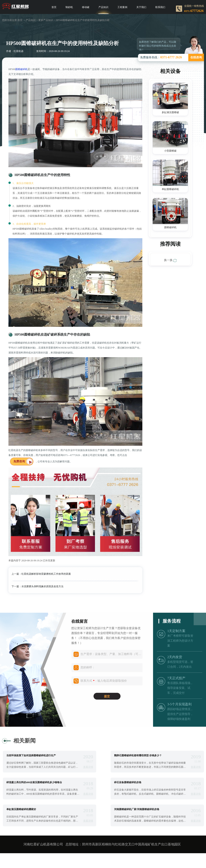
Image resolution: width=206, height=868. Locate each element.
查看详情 (88, 767)
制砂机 (69, 7)
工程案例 (122, 7)
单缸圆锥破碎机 (170, 189)
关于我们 (141, 7)
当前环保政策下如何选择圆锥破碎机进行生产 (31, 755)
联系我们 (160, 7)
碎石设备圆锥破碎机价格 (128, 782)
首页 (54, 7)
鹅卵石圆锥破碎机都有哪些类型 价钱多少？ (138, 755)
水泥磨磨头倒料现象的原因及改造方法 (42, 586)
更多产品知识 (46, 20)
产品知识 (103, 7)
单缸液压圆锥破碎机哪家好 (21, 809)
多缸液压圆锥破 (170, 112)
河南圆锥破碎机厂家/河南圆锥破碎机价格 (137, 809)
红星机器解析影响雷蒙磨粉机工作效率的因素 (46, 574)
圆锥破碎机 (21, 69)
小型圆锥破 (170, 151)
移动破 (86, 7)
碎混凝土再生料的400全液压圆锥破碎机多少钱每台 (34, 782)
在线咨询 (196, 57)
